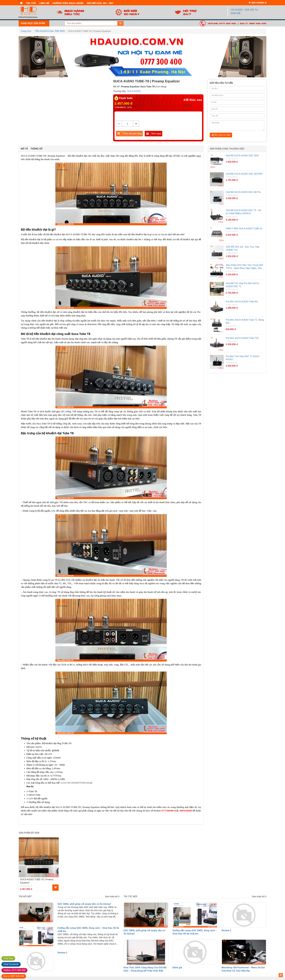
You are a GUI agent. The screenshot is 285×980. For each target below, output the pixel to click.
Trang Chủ (26, 31)
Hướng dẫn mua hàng (68, 3)
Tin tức (31, 3)
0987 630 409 (14, 976)
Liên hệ (44, 3)
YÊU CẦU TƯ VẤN (221, 135)
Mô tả (24, 149)
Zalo (8, 958)
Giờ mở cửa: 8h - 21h (100, 3)
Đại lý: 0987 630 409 (253, 23)
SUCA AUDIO (134, 91)
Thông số (36, 149)
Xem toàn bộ (112, 896)
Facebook (11, 964)
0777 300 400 (14, 970)
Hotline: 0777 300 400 (222, 23)
